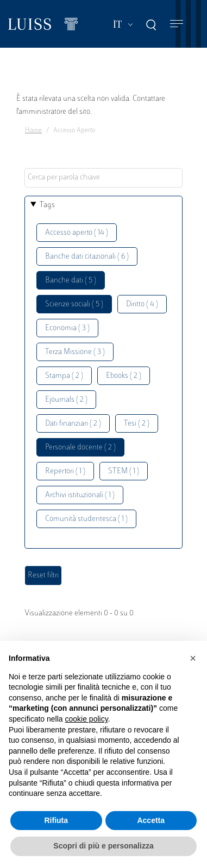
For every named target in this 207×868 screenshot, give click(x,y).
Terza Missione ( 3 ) (75, 352)
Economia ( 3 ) (67, 328)
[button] (193, 658)
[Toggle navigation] (177, 24)
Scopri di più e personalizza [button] (103, 846)
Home (33, 131)
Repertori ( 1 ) (65, 471)
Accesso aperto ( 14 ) (77, 233)
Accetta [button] (151, 820)
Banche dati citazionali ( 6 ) (87, 257)
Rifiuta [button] (56, 820)
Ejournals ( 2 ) (66, 400)
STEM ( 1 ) (124, 471)
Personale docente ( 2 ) (80, 448)
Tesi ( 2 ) (137, 424)
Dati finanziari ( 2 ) (73, 424)
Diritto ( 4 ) (142, 304)
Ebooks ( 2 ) (124, 376)
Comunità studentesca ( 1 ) (86, 519)
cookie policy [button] (87, 719)
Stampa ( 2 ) (64, 376)
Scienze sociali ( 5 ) (74, 304)
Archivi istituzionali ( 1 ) (80, 495)
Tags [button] (47, 205)
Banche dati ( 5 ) (71, 281)
